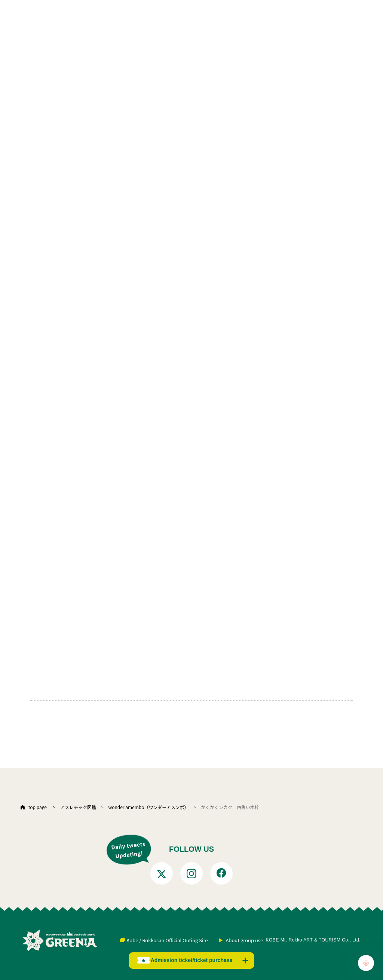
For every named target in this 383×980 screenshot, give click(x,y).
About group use (244, 940)
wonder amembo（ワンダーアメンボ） (149, 807)
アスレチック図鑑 (78, 807)
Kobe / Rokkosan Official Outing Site (167, 940)
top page (38, 807)
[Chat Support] (366, 963)
